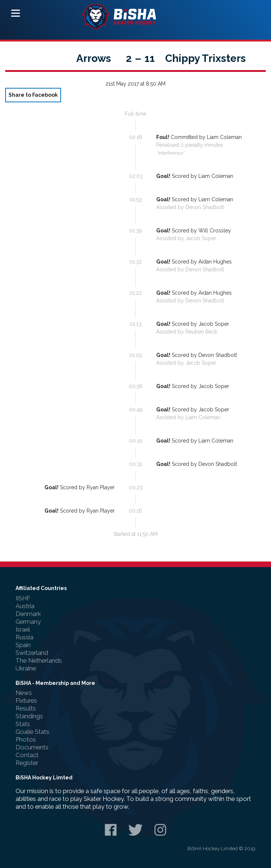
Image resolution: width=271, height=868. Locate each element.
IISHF (23, 598)
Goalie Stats (32, 732)
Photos (26, 739)
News (24, 693)
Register (27, 763)
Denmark (28, 614)
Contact (27, 755)
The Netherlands (39, 660)
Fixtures (26, 700)
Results (26, 708)
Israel (23, 629)
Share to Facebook (33, 95)
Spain (23, 645)
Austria (25, 606)
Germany (28, 622)
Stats (23, 724)
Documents (32, 747)
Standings (29, 716)
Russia (24, 637)
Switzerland (32, 653)
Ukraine (26, 668)
